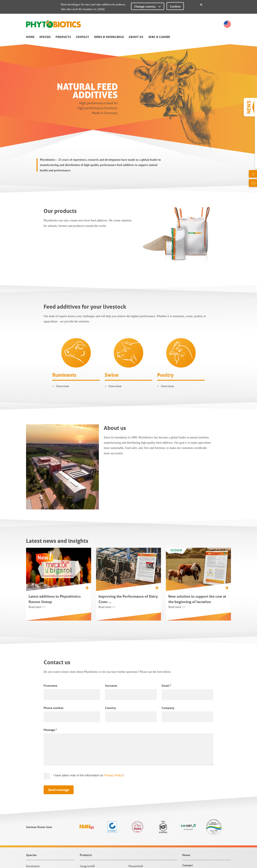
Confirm (175, 6)
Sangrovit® (87, 789)
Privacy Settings (36, 859)
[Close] (201, 4)
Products (63, 37)
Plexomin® (136, 789)
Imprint (31, 844)
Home (30, 37)
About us (136, 37)
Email (166, 609)
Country (110, 631)
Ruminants (64, 298)
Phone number (54, 631)
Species (45, 37)
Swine (112, 298)
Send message (59, 713)
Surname (111, 609)
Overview (63, 309)
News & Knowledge (109, 37)
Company (168, 631)
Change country (148, 6)
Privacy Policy (113, 698)
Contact (83, 37)
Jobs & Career (159, 37)
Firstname (50, 609)
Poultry (165, 298)
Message (50, 653)
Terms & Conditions (38, 849)
